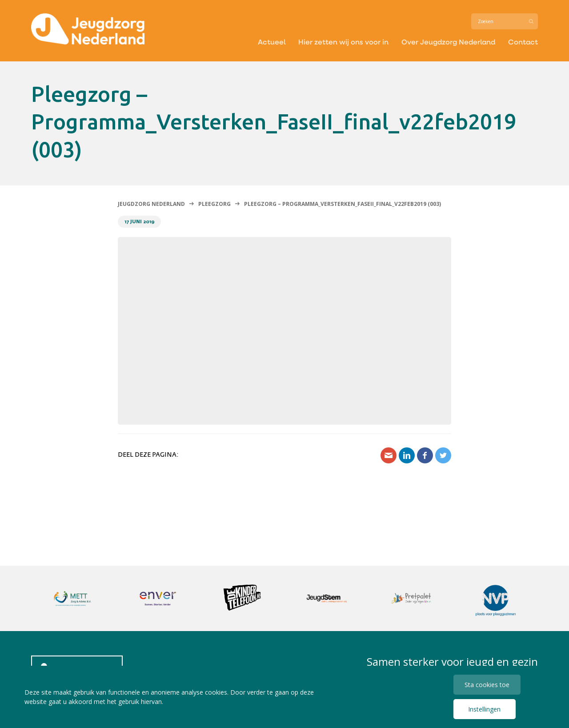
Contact (523, 42)
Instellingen (484, 709)
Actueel (272, 42)
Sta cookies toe (487, 685)
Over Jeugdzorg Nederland (448, 42)
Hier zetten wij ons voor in (343, 42)
